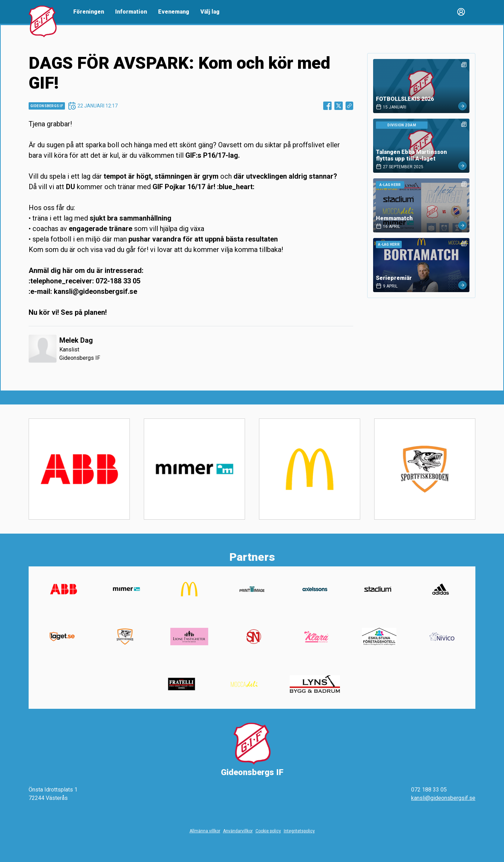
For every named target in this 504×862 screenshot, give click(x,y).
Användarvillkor (238, 831)
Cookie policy (268, 831)
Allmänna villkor (205, 831)
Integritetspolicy (299, 831)
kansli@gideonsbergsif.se (443, 798)
